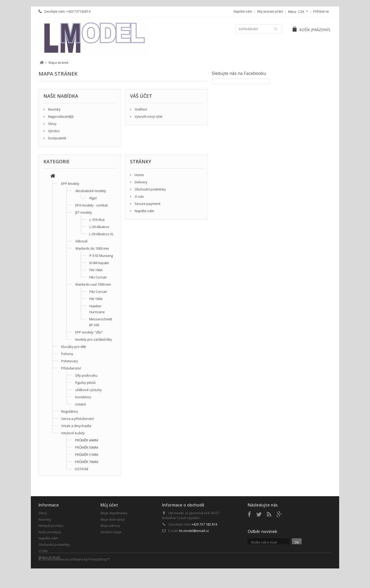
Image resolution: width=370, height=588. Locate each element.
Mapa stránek (49, 557)
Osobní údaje (111, 532)
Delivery (141, 182)
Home (139, 175)
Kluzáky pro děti (74, 347)
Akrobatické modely (91, 191)
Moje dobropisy (113, 519)
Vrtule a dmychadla (76, 426)
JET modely (84, 212)
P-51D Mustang (101, 256)
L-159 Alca (97, 220)
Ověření (140, 109)
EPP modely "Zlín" (89, 332)
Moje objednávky (114, 513)
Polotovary (70, 361)
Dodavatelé (57, 138)
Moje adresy (110, 526)
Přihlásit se (321, 11)
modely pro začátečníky (94, 339)
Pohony (67, 354)
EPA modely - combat (91, 205)
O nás (139, 196)
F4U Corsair (98, 277)
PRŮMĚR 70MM (87, 462)
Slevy (52, 124)
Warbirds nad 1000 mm (93, 284)
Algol (93, 198)
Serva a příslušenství (77, 419)
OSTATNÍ (81, 469)
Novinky (54, 109)
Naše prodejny (50, 532)
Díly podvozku (86, 375)
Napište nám (243, 11)
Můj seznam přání (270, 11)
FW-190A (96, 270)
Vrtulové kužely (73, 433)
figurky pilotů (85, 383)
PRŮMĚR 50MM (87, 447)
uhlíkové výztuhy (89, 390)
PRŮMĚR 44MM (87, 440)
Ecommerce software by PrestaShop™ (80, 573)
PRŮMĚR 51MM (87, 455)
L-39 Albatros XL (101, 234)
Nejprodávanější (60, 116)
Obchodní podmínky (150, 189)
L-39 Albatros (99, 227)
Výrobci (53, 131)
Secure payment (147, 204)
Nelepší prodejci (51, 526)
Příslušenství (71, 368)
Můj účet (109, 505)
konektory (83, 397)
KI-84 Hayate (99, 263)
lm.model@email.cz (194, 531)
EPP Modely (70, 184)
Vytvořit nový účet (148, 116)
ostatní (80, 404)
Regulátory (70, 411)
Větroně (81, 241)
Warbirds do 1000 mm (92, 248)
